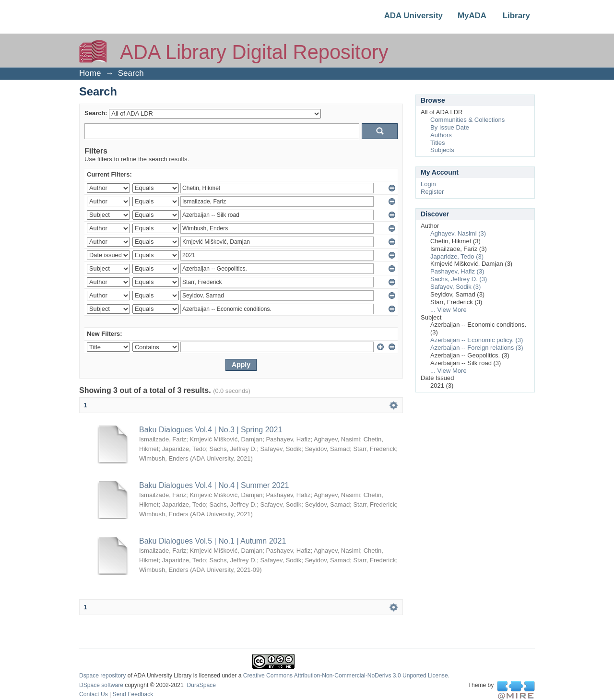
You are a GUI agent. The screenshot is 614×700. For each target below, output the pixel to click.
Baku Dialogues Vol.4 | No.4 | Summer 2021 (214, 485)
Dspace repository (102, 676)
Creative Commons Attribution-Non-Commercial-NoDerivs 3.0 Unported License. (346, 676)
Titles (438, 143)
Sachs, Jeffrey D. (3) (459, 279)
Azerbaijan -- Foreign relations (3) (477, 348)
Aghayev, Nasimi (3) (458, 233)
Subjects (442, 150)
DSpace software (101, 685)
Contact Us (94, 694)
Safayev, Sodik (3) (455, 287)
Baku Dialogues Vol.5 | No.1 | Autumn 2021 (213, 541)
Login (428, 184)
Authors (441, 135)
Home (90, 73)
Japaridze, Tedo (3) (457, 256)
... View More (449, 310)
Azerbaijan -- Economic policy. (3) (477, 340)
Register (432, 192)
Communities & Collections (467, 120)
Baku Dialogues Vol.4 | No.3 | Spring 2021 (211, 430)
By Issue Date (450, 127)
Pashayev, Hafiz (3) (457, 271)
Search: (96, 113)
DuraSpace (201, 685)
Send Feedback (133, 694)
